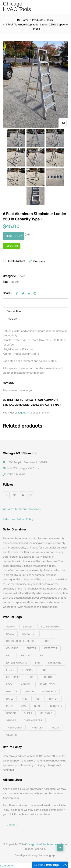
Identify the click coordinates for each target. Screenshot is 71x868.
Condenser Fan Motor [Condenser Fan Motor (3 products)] (21, 641)
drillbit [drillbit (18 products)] (27, 655)
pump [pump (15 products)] (10, 706)
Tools (50, 20)
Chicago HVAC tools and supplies (45, 844)
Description (14, 311)
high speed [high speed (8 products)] (13, 677)
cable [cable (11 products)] (10, 634)
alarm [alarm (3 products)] (10, 627)
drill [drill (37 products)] (10, 655)
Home (25, 20)
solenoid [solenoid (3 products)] (46, 713)
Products (38, 20)
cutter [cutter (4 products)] (31, 648)
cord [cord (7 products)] (47, 641)
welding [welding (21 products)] (12, 735)
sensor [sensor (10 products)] (11, 713)
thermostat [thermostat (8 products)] (14, 728)
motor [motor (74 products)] (30, 692)
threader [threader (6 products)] (37, 728)
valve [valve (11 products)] (55, 728)
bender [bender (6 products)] (28, 627)
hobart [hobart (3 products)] (47, 677)
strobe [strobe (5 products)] (11, 720)
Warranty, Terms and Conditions (22, 509)
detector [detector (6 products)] (51, 648)
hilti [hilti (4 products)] (31, 677)
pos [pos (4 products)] (37, 699)
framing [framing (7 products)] (28, 670)
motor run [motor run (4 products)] (49, 692)
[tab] (35, 311)
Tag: (6, 282)
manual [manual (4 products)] (26, 684)
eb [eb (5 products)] (42, 655)
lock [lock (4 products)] (9, 684)
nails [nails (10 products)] (10, 699)
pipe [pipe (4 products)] (24, 699)
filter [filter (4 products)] (10, 670)
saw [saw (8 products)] (24, 706)
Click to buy (14, 236)
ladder (15, 282)
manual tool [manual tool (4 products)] (47, 684)
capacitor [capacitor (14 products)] (29, 634)
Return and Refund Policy (18, 519)
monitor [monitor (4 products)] (12, 692)
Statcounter (7, 866)
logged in (24, 413)
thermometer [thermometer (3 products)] (33, 720)
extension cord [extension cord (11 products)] (17, 663)
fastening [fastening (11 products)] (55, 663)
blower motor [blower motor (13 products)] (50, 627)
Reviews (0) (14, 319)
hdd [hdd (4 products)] (44, 670)
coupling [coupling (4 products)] (12, 648)
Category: (9, 276)
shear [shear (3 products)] (28, 713)
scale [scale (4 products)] (38, 706)
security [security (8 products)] (56, 706)
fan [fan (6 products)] (38, 663)
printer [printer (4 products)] (53, 699)
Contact (12, 825)
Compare (39, 261)
